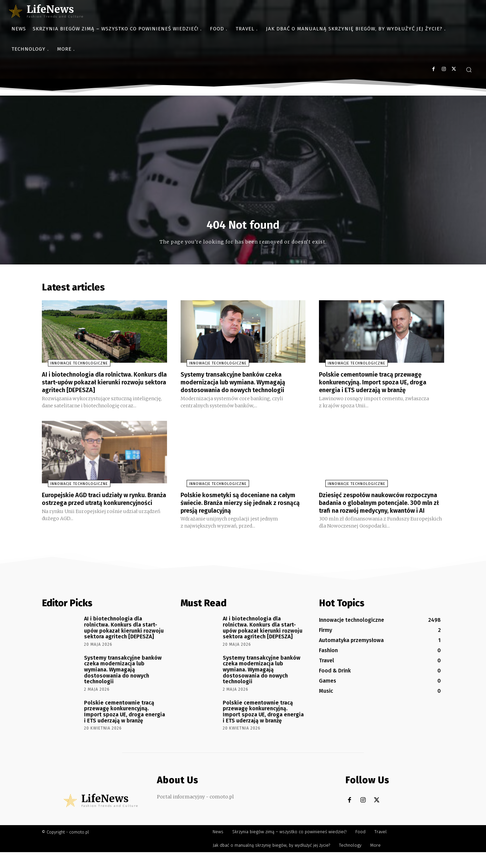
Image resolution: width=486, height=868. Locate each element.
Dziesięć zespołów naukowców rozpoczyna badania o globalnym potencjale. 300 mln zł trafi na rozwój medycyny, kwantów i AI (376, 515)
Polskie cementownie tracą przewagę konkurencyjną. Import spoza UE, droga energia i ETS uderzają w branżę (379, 384)
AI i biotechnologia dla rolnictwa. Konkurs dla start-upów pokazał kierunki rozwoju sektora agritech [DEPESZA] (94, 388)
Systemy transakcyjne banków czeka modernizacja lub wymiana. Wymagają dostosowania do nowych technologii (239, 384)
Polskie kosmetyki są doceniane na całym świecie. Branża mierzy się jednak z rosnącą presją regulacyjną (242, 511)
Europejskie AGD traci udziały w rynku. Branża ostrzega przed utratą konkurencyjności (101, 511)
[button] (469, 70)
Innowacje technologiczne (73, 366)
